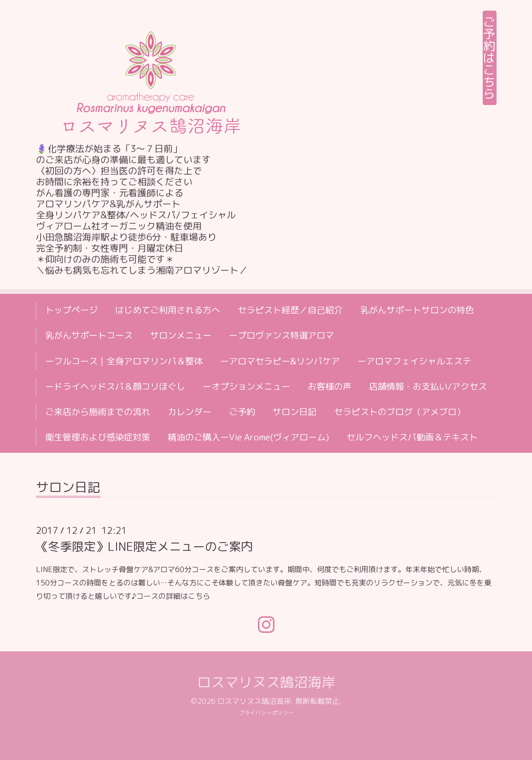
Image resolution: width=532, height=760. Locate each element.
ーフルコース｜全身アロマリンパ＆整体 (124, 361)
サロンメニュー (181, 335)
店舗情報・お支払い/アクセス (428, 386)
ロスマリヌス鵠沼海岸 (266, 682)
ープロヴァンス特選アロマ (281, 335)
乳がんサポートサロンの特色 (417, 310)
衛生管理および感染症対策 (98, 437)
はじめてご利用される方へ (168, 310)
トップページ (71, 310)
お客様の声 (330, 386)
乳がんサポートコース (89, 335)
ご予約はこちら (490, 58)
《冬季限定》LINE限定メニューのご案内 (144, 546)
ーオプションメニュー (246, 386)
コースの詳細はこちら (173, 596)
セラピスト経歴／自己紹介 (290, 310)
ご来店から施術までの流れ (98, 412)
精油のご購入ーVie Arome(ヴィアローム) (248, 437)
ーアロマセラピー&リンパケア (280, 361)
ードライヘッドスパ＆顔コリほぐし (115, 386)
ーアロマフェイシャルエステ (414, 361)
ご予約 (242, 412)
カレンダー (190, 412)
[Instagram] (266, 625)
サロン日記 (295, 412)
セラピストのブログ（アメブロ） (400, 412)
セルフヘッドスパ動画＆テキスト (412, 437)
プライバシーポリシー (266, 713)
